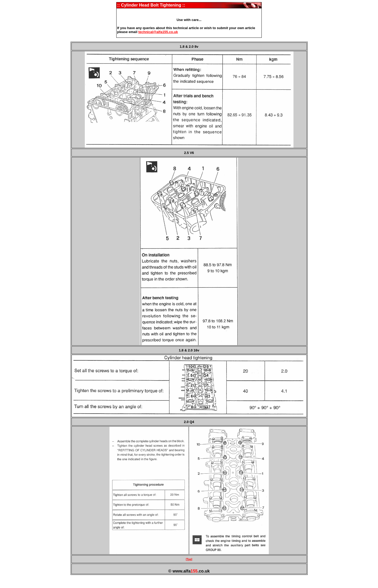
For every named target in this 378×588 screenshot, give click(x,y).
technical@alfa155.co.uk (158, 32)
